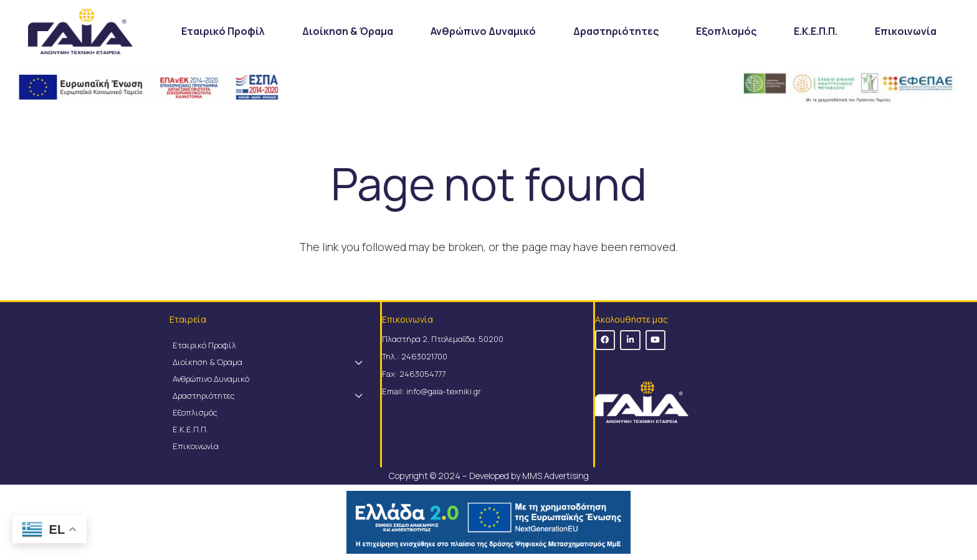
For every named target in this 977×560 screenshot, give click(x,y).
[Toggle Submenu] (358, 362)
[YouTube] (656, 340)
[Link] (80, 31)
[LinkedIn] (630, 340)
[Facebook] (605, 340)
